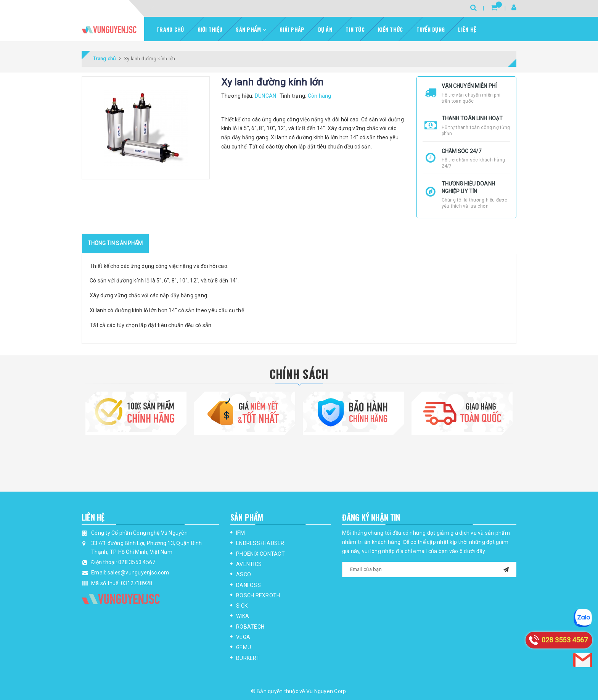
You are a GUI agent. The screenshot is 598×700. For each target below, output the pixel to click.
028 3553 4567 (137, 562)
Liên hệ (467, 29)
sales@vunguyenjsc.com (138, 573)
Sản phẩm (251, 29)
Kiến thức (390, 29)
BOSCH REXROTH (258, 595)
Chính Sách (299, 374)
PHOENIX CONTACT (260, 554)
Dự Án (325, 29)
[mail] (506, 569)
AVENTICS (249, 564)
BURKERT (248, 658)
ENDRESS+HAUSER (260, 543)
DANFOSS (248, 585)
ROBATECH (250, 627)
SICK (242, 606)
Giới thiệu (210, 29)
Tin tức (355, 29)
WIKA (243, 616)
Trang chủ (170, 29)
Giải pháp (292, 29)
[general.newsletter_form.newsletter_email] (429, 569)
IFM (240, 533)
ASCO (244, 574)
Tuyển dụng (431, 29)
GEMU (244, 647)
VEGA (243, 637)
